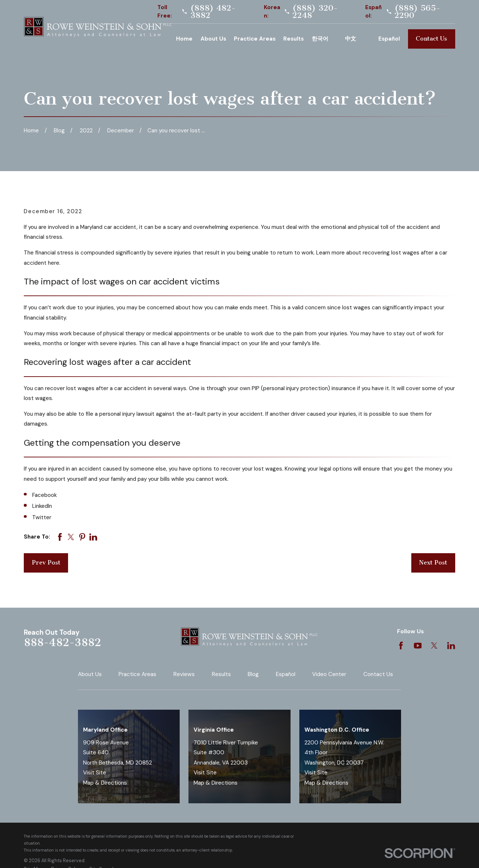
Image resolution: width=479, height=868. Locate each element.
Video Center (329, 674)
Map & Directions (105, 783)
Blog (253, 674)
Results (221, 674)
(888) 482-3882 (213, 12)
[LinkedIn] (451, 646)
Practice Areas (137, 674)
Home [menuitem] (184, 39)
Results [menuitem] (293, 39)
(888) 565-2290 (417, 12)
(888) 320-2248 (315, 12)
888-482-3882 (62, 642)
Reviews (184, 674)
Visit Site (95, 773)
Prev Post (46, 563)
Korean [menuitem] (325, 39)
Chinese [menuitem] (358, 39)
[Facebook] (401, 646)
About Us (90, 674)
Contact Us (431, 39)
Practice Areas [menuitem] (255, 39)
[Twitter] (434, 646)
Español (286, 674)
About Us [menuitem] (213, 39)
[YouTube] (418, 646)
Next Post (433, 563)
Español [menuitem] (389, 39)
